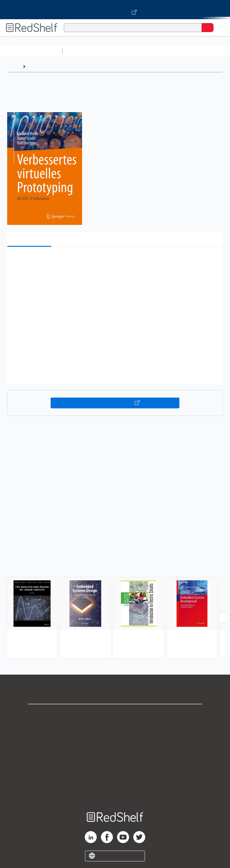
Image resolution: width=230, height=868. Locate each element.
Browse (37, 66)
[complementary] (115, 607)
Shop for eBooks (115, 714)
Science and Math (117, 51)
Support (115, 727)
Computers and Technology (171, 51)
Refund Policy (115, 767)
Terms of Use (115, 753)
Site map (115, 793)
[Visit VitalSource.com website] (115, 10)
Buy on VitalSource (115, 403)
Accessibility (115, 780)
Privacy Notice (115, 740)
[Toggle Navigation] (220, 28)
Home (13, 66)
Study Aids (81, 51)
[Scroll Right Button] (224, 618)
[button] (114, 261)
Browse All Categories (31, 51)
